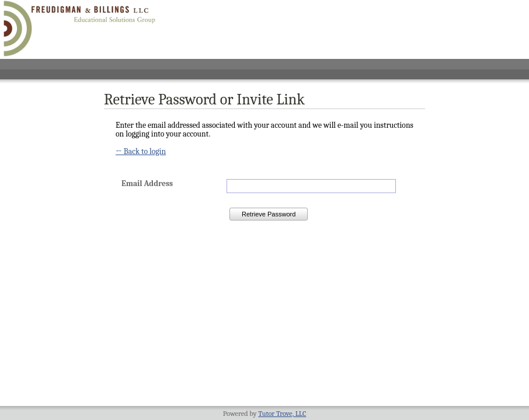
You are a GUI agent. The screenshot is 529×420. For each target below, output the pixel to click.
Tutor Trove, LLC (282, 414)
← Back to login (141, 151)
